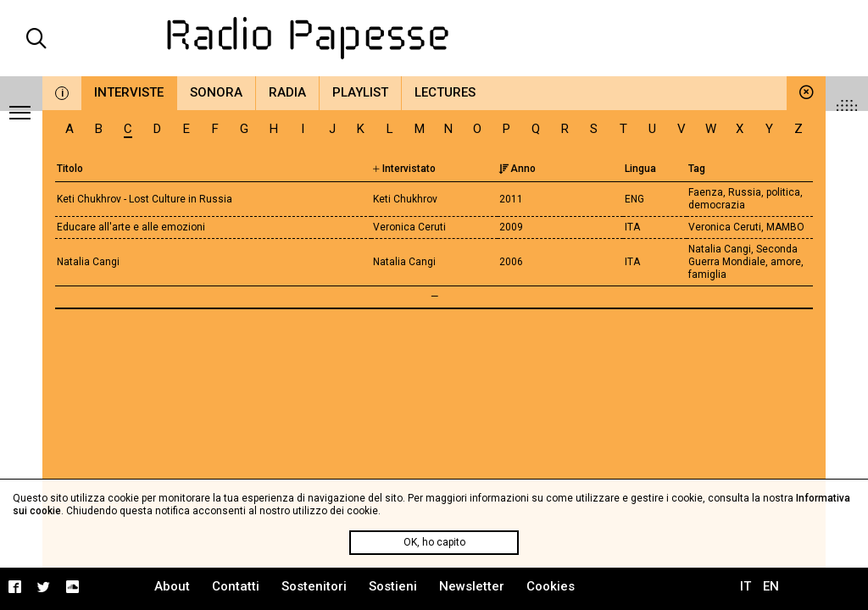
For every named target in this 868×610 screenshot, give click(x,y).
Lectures (445, 92)
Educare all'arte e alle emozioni (131, 227)
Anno (517, 169)
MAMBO (785, 227)
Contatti (236, 586)
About (172, 586)
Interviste (129, 92)
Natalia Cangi (88, 262)
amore (786, 262)
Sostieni (393, 586)
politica (783, 192)
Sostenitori (314, 586)
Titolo (70, 169)
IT (746, 586)
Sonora (216, 92)
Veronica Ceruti (725, 227)
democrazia (717, 205)
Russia (745, 192)
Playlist (360, 92)
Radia (287, 92)
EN (771, 586)
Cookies (551, 586)
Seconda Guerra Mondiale (743, 255)
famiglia (707, 274)
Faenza (706, 192)
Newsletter (472, 586)
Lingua (640, 169)
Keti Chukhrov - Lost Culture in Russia (145, 199)
